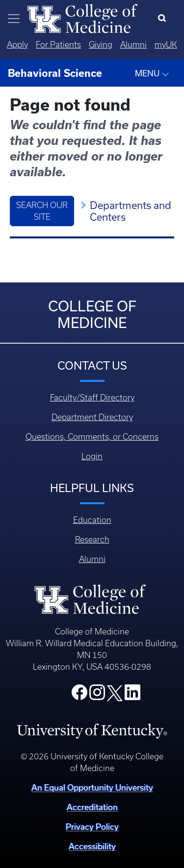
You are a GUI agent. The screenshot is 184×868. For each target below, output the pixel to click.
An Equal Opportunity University (92, 787)
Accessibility (92, 846)
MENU (152, 73)
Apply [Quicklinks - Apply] (17, 45)
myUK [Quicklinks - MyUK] (166, 45)
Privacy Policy (92, 827)
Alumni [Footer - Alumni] (92, 559)
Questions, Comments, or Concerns (92, 437)
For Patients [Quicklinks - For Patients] (58, 45)
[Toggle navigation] (14, 19)
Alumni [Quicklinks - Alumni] (133, 45)
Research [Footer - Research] (92, 540)
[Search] (164, 19)
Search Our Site (42, 211)
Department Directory (92, 417)
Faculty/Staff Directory (92, 398)
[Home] (82, 18)
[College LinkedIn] (132, 695)
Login (92, 456)
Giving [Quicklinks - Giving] (101, 45)
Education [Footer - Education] (92, 520)
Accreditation (92, 807)
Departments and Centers (131, 211)
